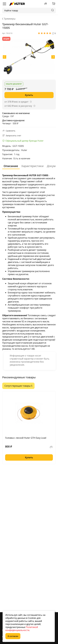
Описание (11, 166)
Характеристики (32, 166)
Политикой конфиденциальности (22, 629)
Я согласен (13, 636)
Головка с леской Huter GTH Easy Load (26, 438)
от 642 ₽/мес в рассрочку (18, 106)
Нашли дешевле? (14, 84)
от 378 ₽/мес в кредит (16, 102)
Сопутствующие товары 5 (18, 386)
